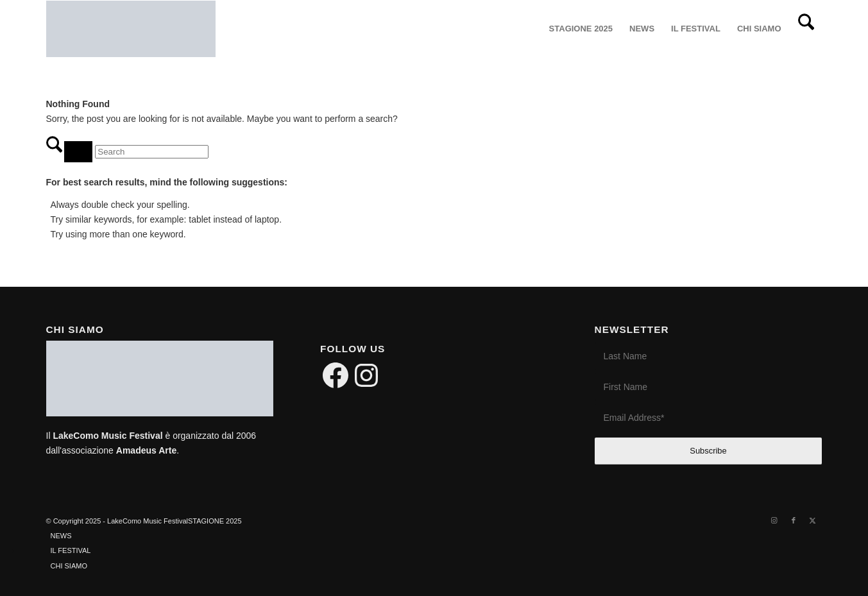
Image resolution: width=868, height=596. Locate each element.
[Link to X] (813, 520)
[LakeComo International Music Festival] (131, 29)
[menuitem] (581, 29)
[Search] (806, 29)
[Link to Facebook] (794, 520)
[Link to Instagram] (774, 520)
